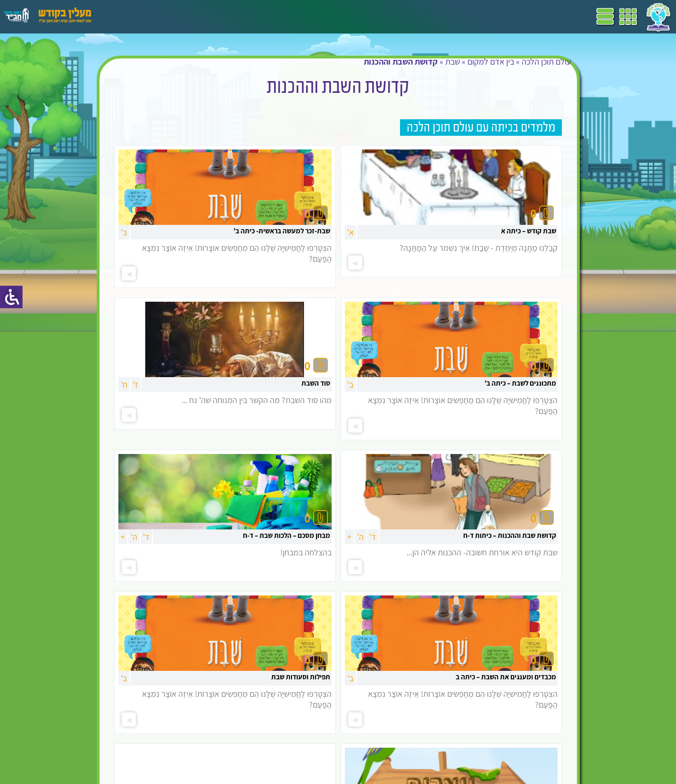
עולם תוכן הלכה (547, 62)
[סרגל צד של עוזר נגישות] (11, 297)
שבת (453, 62)
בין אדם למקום (491, 62)
